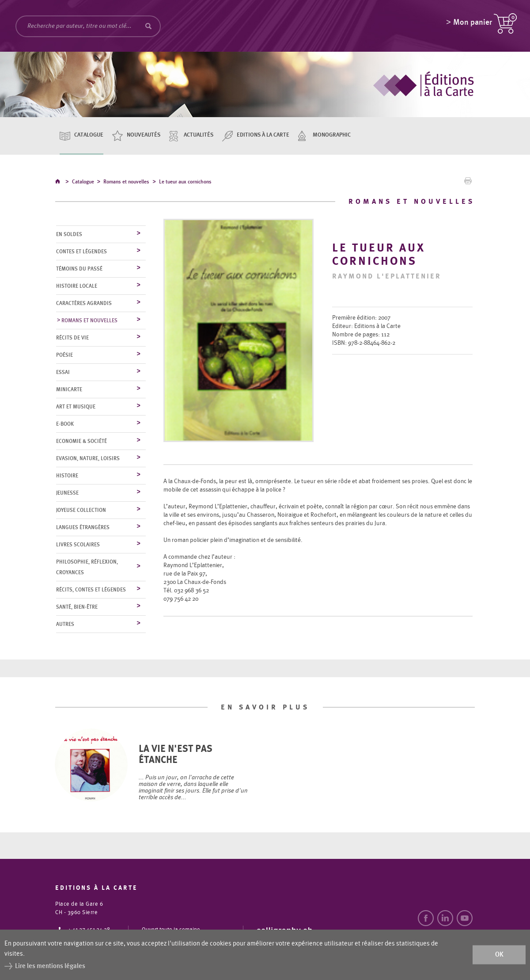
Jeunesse (67, 493)
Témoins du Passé (79, 269)
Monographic (332, 135)
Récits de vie (72, 338)
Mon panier (473, 24)
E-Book (65, 424)
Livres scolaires (78, 545)
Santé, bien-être (77, 607)
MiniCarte (69, 390)
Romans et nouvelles (126, 183)
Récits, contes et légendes (91, 590)
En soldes (69, 235)
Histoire (67, 476)
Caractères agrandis (84, 304)
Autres (65, 625)
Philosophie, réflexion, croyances (87, 568)
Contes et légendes (81, 252)
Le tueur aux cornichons (185, 183)
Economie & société (81, 442)
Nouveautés (144, 135)
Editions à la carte (263, 135)
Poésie (64, 355)
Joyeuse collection (81, 511)
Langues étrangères (83, 528)
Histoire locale (77, 286)
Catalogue (89, 135)
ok (499, 955)
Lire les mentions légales (50, 966)
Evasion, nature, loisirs (88, 459)
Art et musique (76, 407)
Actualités (199, 135)
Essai (63, 373)
